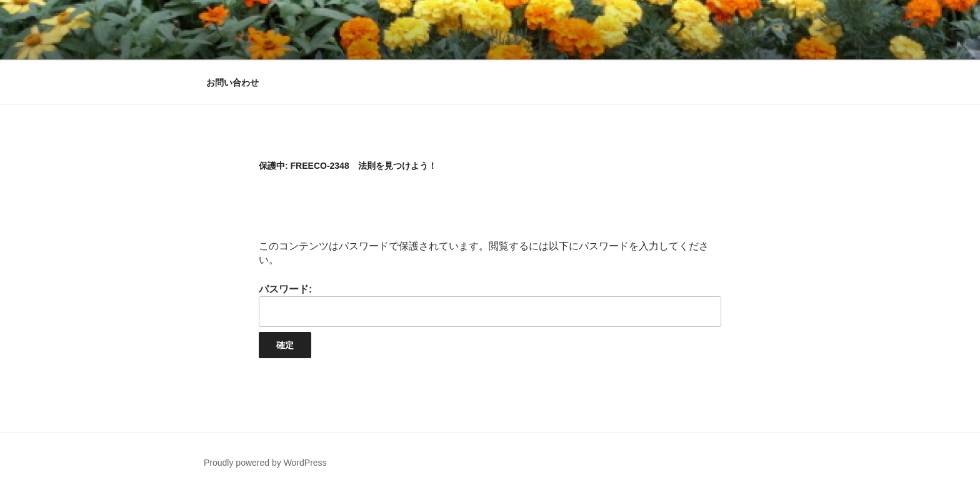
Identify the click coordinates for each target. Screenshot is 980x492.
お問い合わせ (232, 83)
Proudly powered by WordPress (265, 463)
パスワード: (490, 305)
